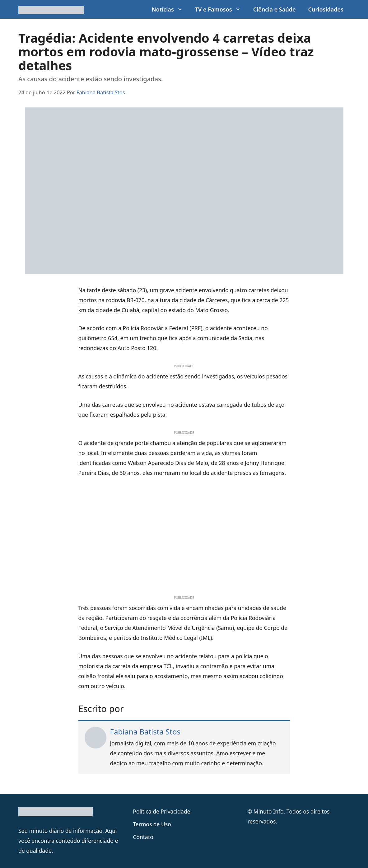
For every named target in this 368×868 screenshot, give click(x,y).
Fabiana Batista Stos (145, 732)
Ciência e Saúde (275, 9)
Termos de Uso (152, 824)
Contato (143, 837)
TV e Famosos (221, 9)
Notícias (170, 9)
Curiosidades (326, 9)
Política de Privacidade (161, 811)
